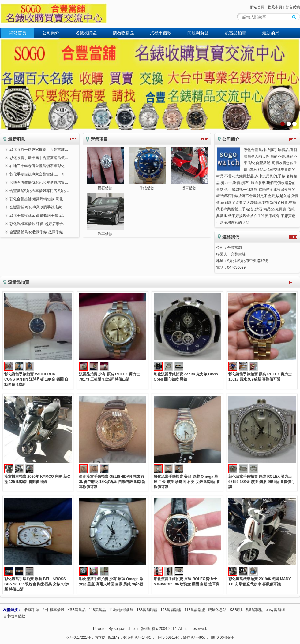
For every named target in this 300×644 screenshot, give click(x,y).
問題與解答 (198, 33)
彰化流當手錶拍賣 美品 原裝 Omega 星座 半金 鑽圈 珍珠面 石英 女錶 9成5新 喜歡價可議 (187, 482)
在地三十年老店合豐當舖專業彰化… (39, 166)
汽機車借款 (161, 33)
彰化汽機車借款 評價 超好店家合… (38, 224)
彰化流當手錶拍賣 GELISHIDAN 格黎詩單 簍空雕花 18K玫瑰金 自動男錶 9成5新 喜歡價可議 (112, 482)
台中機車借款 (14, 616)
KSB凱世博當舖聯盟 (246, 610)
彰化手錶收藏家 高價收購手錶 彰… (38, 215)
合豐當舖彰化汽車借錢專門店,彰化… (39, 191)
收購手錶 (32, 610)
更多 (73, 139)
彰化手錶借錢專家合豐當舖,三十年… (39, 174)
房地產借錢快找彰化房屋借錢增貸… (39, 182)
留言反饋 (293, 7)
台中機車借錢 (53, 610)
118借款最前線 (121, 610)
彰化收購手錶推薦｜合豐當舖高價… (39, 158)
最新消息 (271, 33)
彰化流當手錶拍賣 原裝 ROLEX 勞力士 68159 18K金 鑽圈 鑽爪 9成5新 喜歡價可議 (262, 482)
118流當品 (97, 610)
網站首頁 (257, 7)
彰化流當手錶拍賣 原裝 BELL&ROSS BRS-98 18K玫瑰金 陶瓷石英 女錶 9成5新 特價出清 (37, 584)
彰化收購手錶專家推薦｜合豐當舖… (39, 149)
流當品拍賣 (235, 33)
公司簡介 (51, 33)
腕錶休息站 (217, 610)
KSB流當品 (77, 610)
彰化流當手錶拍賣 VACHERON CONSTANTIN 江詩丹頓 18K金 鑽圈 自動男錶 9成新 (36, 379)
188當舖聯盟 (147, 610)
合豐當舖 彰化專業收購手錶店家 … (38, 207)
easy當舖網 (275, 610)
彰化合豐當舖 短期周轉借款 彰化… (38, 199)
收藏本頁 (275, 7)
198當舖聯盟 (171, 610)
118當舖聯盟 (195, 610)
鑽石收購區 (123, 33)
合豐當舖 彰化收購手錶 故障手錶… (38, 232)
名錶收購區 (86, 33)
